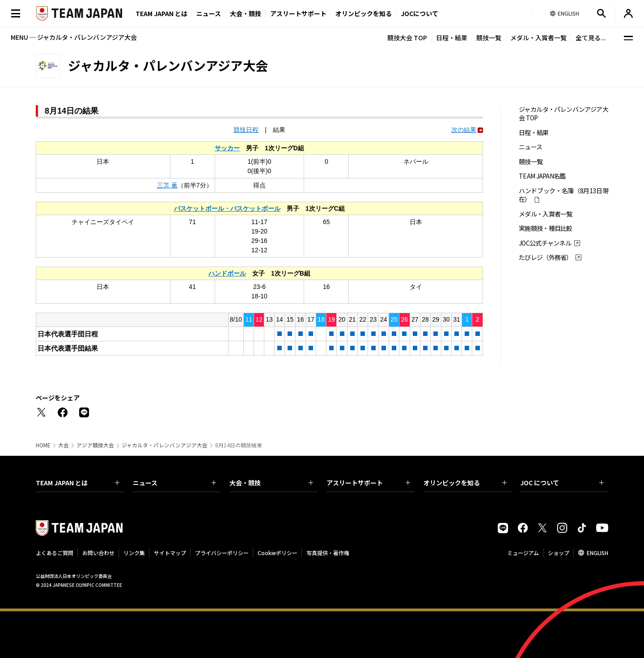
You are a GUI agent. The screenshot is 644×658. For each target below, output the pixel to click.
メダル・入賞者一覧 (538, 38)
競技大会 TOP (407, 38)
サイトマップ (170, 553)
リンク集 (134, 553)
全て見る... (591, 38)
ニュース (209, 13)
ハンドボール (227, 273)
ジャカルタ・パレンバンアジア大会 (165, 445)
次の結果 (464, 130)
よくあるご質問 (55, 553)
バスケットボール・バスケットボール (227, 208)
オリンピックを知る (364, 13)
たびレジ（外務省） (546, 257)
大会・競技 (271, 483)
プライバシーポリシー (222, 553)
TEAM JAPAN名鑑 (542, 176)
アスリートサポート (298, 13)
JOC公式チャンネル (545, 243)
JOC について (562, 483)
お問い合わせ (98, 553)
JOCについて (419, 13)
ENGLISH (597, 553)
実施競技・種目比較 (546, 228)
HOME (43, 445)
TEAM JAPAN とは (78, 483)
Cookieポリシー (278, 553)
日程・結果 (452, 38)
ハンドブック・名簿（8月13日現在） (563, 195)
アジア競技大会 (95, 445)
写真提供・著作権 (328, 553)
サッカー (227, 148)
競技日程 (246, 130)
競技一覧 (489, 38)
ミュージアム (523, 553)
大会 (64, 445)
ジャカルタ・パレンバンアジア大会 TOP (563, 114)
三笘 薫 (167, 185)
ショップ (559, 553)
